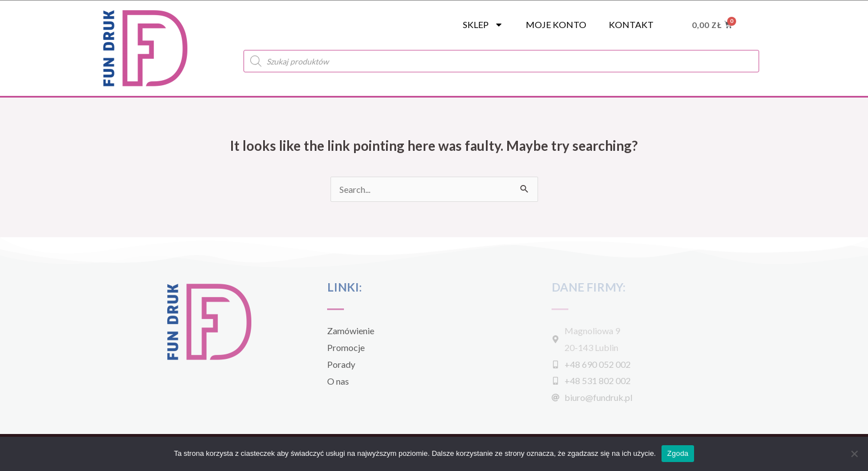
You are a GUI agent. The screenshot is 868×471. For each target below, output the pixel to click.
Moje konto (556, 24)
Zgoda (678, 453)
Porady (341, 364)
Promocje (346, 347)
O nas (338, 381)
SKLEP (483, 25)
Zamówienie (351, 331)
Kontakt (631, 24)
